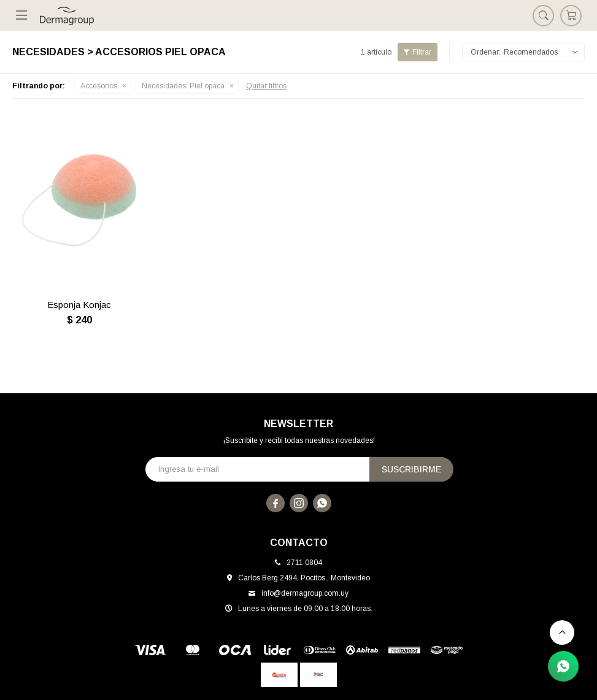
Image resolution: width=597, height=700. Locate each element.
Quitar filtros (266, 86)
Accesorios (99, 86)
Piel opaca (183, 86)
